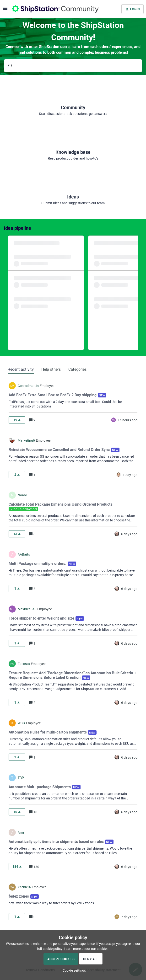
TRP (21, 778)
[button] (73, 970)
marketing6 (26, 440)
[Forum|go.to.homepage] (55, 9)
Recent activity (21, 369)
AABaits (24, 554)
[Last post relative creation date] (128, 420)
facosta (24, 664)
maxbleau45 (27, 609)
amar (22, 832)
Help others (51, 369)
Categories (77, 369)
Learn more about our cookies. (87, 949)
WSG (21, 723)
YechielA (24, 887)
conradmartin (28, 386)
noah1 (23, 495)
